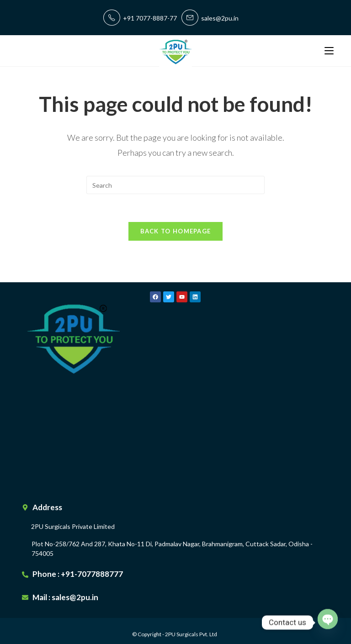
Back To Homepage (176, 231)
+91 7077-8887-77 (140, 18)
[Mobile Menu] (329, 50)
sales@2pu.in (210, 18)
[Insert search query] (175, 185)
